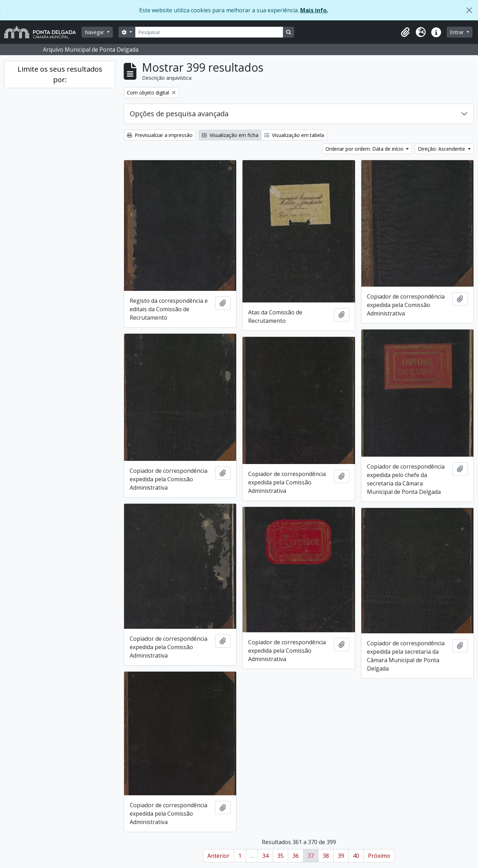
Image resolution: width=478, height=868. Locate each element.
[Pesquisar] (209, 32)
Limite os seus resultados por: (60, 74)
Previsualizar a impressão (160, 135)
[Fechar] (469, 10)
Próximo (379, 856)
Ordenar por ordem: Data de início (365, 149)
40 (356, 856)
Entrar (457, 32)
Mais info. (314, 10)
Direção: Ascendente (442, 149)
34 (265, 856)
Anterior (218, 856)
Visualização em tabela (294, 135)
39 (341, 856)
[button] (405, 32)
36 (296, 856)
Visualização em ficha (230, 135)
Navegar (95, 32)
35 (280, 856)
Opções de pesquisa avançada (179, 114)
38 (326, 856)
